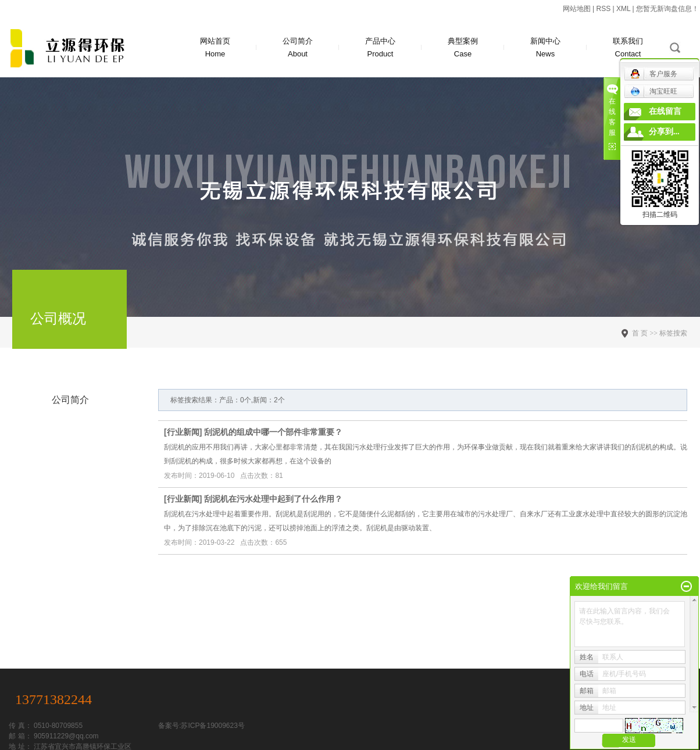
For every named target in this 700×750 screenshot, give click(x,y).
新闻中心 (545, 49)
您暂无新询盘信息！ (667, 9)
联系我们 (628, 49)
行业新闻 (183, 432)
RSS (603, 9)
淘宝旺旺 (654, 91)
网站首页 (215, 49)
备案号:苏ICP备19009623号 (201, 726)
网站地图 (577, 9)
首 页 (640, 333)
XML (623, 9)
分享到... (664, 132)
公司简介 (298, 49)
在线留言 (665, 111)
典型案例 (463, 49)
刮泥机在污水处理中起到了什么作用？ (273, 499)
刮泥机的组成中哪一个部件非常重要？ (273, 432)
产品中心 (380, 49)
